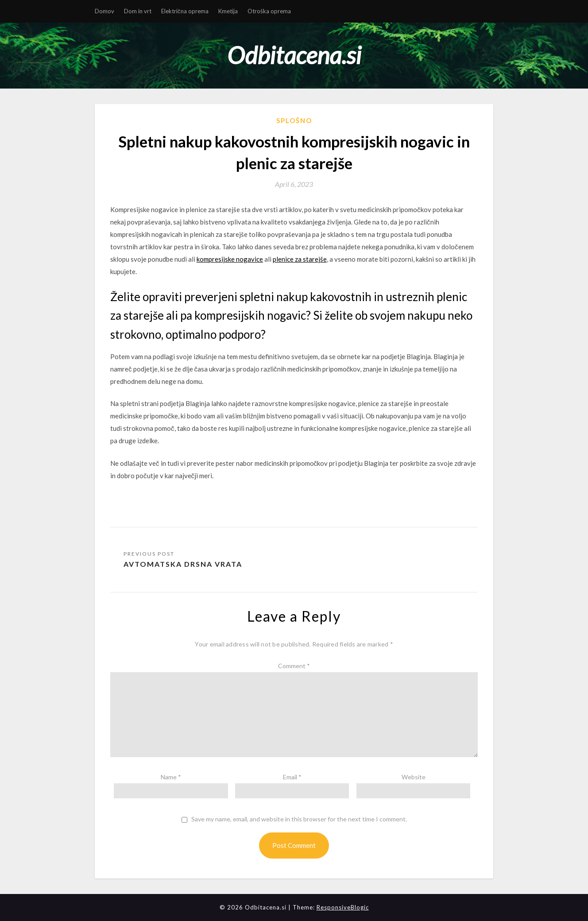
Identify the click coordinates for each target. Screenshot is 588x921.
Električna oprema (185, 11)
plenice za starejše (300, 259)
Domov (104, 11)
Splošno (294, 120)
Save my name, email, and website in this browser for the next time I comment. (299, 819)
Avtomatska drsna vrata (183, 564)
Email (292, 777)
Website (414, 777)
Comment (294, 666)
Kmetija (228, 11)
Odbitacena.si (294, 55)
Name (171, 777)
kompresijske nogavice (230, 259)
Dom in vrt (138, 11)
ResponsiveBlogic (343, 907)
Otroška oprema (269, 11)
